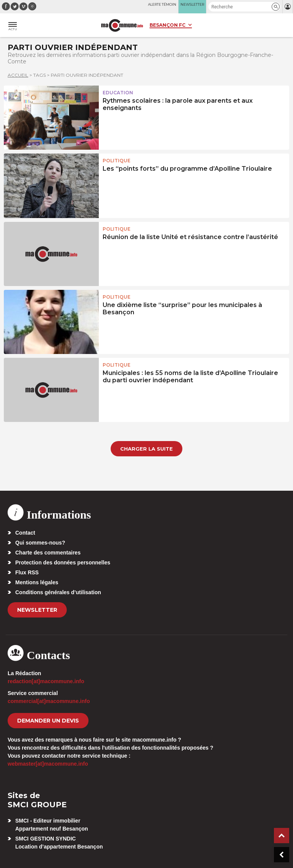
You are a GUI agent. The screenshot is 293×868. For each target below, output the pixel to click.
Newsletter (37, 610)
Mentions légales (37, 582)
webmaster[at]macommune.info (48, 764)
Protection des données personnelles (63, 563)
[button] (276, 7)
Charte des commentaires (48, 553)
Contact (25, 533)
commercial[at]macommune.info (49, 701)
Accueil (18, 75)
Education (118, 93)
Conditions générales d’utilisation (58, 592)
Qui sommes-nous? (40, 543)
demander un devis (48, 721)
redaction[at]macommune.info (46, 681)
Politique (117, 161)
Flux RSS (27, 572)
